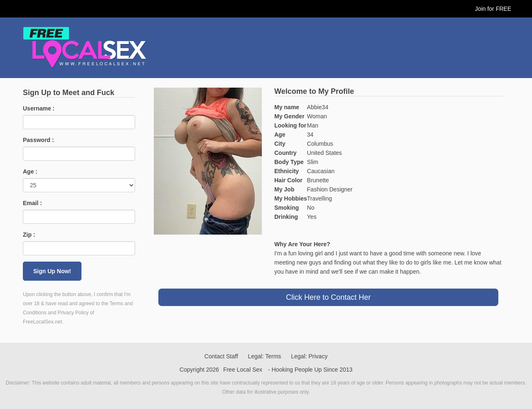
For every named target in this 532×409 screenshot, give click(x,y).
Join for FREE (493, 9)
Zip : (29, 235)
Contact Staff (221, 356)
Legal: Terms (264, 356)
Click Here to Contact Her (328, 297)
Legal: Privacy (309, 356)
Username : (39, 108)
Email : (32, 203)
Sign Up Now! (52, 271)
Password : (38, 140)
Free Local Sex (243, 370)
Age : (30, 171)
